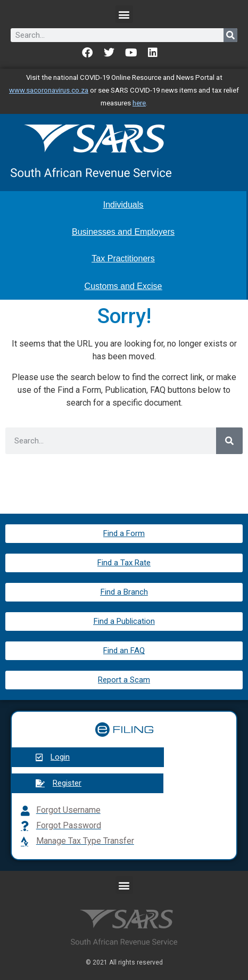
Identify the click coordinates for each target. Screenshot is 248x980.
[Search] (230, 35)
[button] (124, 14)
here (139, 103)
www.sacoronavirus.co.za (49, 90)
